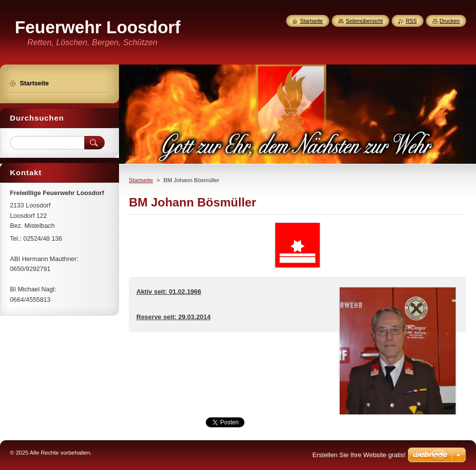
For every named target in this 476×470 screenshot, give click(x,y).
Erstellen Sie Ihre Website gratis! (359, 455)
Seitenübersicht (364, 21)
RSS (411, 21)
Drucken (450, 21)
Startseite (141, 180)
